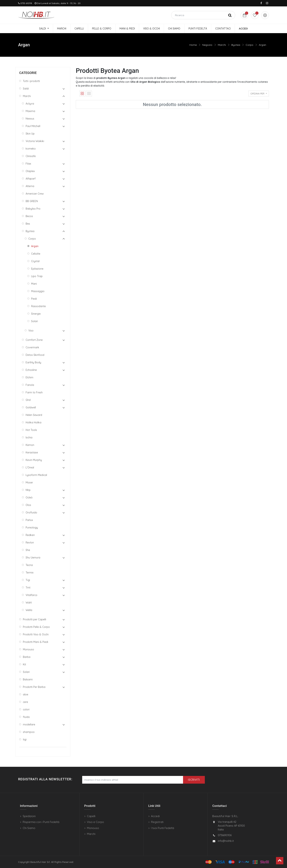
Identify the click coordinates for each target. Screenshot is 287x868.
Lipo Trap (37, 276)
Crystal (35, 261)
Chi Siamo (29, 828)
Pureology (32, 528)
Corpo (249, 45)
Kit (24, 664)
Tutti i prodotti (31, 81)
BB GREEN (32, 201)
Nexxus (30, 119)
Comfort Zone (34, 340)
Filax (28, 164)
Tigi (28, 580)
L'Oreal (30, 467)
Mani (34, 284)
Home (193, 45)
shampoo (29, 732)
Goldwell (31, 407)
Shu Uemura (33, 558)
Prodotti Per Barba (34, 687)
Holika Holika (33, 422)
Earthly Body (33, 362)
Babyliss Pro (33, 209)
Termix (30, 573)
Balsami (28, 679)
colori (26, 709)
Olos (28, 505)
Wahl (29, 603)
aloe (26, 694)
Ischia (29, 437)
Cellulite (36, 254)
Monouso (28, 649)
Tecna (29, 565)
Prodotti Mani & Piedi (36, 642)
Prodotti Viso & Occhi (36, 634)
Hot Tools (31, 430)
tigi (25, 740)
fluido (26, 717)
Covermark (32, 347)
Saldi (26, 89)
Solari (35, 321)
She (28, 550)
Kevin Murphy (34, 460)
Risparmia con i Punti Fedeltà (41, 822)
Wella (29, 610)
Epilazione (37, 269)
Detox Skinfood (35, 355)
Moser (29, 483)
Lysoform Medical (36, 475)
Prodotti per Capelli (35, 619)
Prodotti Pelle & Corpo (36, 627)
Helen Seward (34, 415)
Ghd (28, 400)
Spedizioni (29, 816)
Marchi (222, 45)
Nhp (28, 490)
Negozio (207, 45)
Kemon (30, 445)
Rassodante (38, 306)
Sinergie (36, 314)
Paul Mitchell (33, 126)
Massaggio (38, 291)
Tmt (28, 588)
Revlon (30, 543)
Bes (28, 224)
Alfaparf (31, 179)
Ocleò (29, 498)
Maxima (30, 111)
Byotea (236, 45)
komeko (31, 149)
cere (25, 702)
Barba (27, 657)
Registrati (157, 822)
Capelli (91, 816)
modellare (29, 724)
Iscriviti (194, 780)
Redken (30, 535)
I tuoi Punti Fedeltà (163, 828)
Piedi (34, 299)
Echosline (31, 370)
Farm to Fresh (34, 392)
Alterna (30, 186)
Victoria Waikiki (35, 141)
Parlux (29, 520)
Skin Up (30, 134)
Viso (31, 331)
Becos (29, 216)
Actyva (30, 104)
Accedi (155, 816)
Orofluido (31, 513)
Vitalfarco (31, 595)
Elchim (29, 377)
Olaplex (30, 171)
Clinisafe (31, 156)
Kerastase (32, 452)
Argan (262, 45)
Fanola (30, 385)
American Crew (35, 194)
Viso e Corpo (95, 822)
